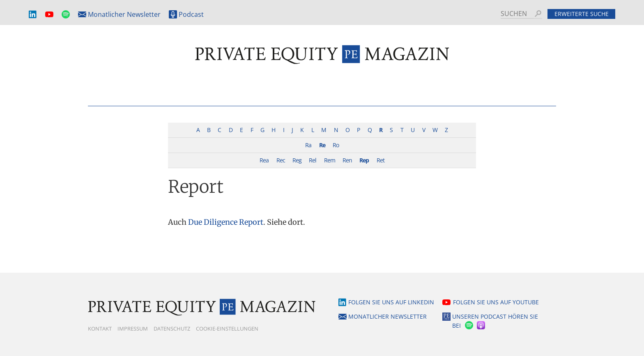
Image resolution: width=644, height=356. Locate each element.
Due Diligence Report (226, 222)
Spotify (66, 15)
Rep (364, 160)
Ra (308, 145)
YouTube (49, 15)
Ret (381, 160)
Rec (281, 160)
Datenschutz (172, 329)
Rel (313, 160)
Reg (297, 160)
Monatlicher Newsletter (124, 14)
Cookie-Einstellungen (227, 329)
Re (322, 145)
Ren (347, 160)
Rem (330, 160)
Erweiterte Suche (582, 14)
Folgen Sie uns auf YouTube (496, 302)
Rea (264, 160)
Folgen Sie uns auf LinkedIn (391, 302)
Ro (336, 145)
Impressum (133, 329)
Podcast (191, 14)
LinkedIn (33, 15)
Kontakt (100, 329)
